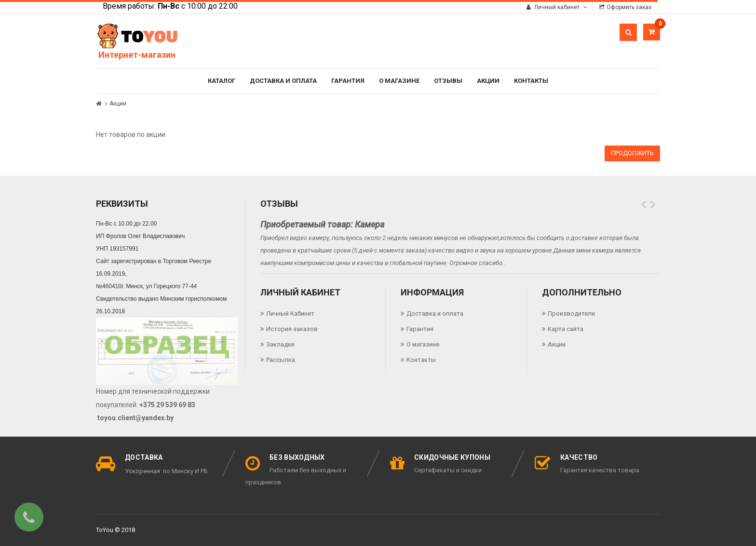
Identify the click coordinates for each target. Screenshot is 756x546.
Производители (571, 313)
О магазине (399, 81)
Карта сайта (566, 329)
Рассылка (281, 360)
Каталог (222, 81)
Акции (488, 81)
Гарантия (348, 81)
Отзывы (448, 81)
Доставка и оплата (283, 81)
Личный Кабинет (290, 313)
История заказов (292, 329)
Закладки (280, 344)
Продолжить (632, 153)
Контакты (531, 81)
